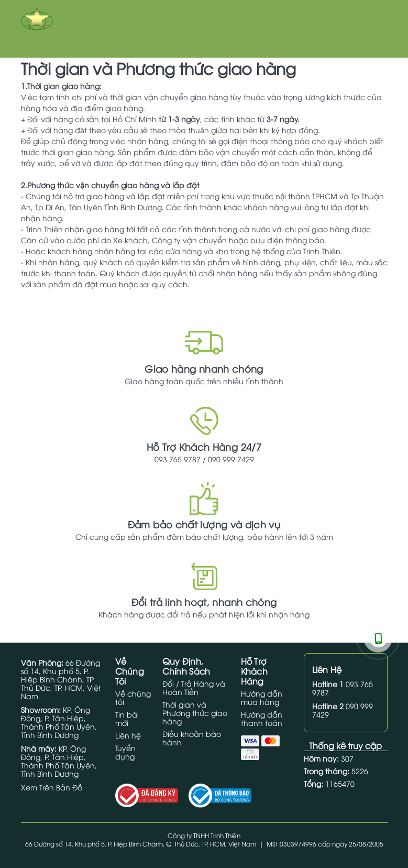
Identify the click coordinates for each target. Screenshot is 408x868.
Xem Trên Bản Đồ (52, 787)
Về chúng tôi (133, 697)
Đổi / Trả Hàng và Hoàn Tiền (194, 687)
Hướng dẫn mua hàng (262, 697)
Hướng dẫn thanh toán (262, 718)
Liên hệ (128, 735)
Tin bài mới (127, 718)
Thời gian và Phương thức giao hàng (195, 713)
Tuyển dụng (125, 752)
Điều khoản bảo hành (192, 738)
